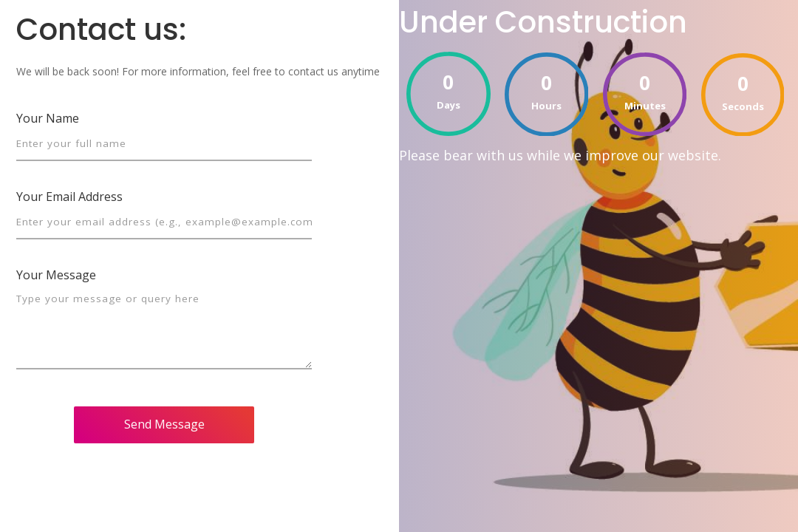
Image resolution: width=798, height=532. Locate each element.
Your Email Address (69, 197)
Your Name (48, 118)
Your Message (56, 275)
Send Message (164, 424)
